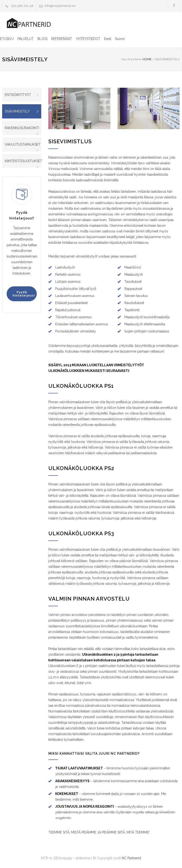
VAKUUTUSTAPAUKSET (23, 144)
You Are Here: (131, 59)
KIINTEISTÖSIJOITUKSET (23, 161)
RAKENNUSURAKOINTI (22, 128)
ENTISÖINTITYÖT (18, 95)
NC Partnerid (131, 858)
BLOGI (42, 39)
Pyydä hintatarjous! (24, 294)
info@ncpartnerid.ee (60, 6)
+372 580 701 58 (22, 6)
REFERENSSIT (62, 39)
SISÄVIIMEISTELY (17, 111)
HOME (147, 59)
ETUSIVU (7, 39)
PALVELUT (26, 39)
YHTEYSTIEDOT (88, 39)
